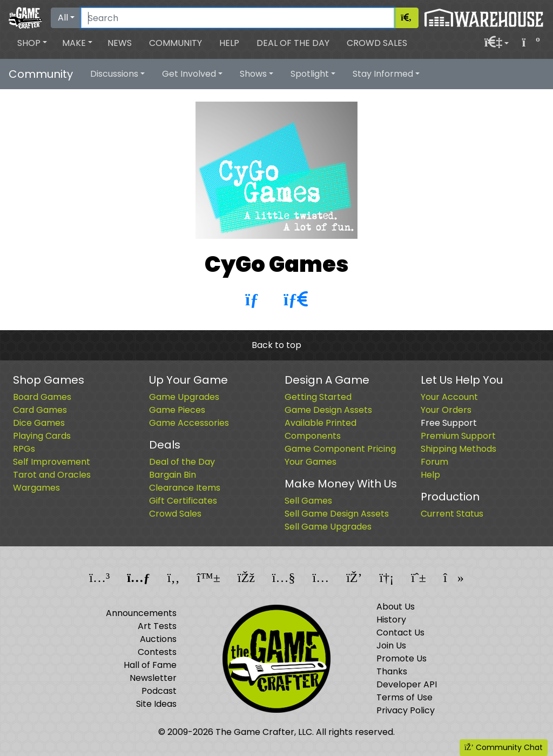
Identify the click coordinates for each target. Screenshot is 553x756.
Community (176, 43)
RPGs (24, 449)
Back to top (276, 345)
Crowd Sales (377, 43)
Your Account (449, 397)
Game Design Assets (328, 410)
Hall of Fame (150, 665)
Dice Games (39, 423)
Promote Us (402, 658)
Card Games (40, 410)
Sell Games (308, 501)
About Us (396, 607)
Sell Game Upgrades (328, 527)
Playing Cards (42, 436)
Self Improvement (52, 462)
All (63, 18)
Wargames (36, 488)
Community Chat (504, 747)
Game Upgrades (184, 397)
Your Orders (446, 410)
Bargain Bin (173, 475)
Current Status (452, 514)
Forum (434, 462)
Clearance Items (185, 488)
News (120, 43)
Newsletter (153, 678)
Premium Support (458, 436)
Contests (157, 652)
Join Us (391, 645)
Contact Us (400, 633)
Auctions (158, 639)
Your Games (311, 462)
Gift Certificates (183, 501)
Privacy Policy (406, 710)
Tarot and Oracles (52, 475)
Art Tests (157, 626)
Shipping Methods (458, 449)
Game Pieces (177, 410)
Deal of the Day (293, 43)
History (391, 620)
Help (229, 43)
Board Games (42, 397)
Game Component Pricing (340, 449)
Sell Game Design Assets (337, 514)
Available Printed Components (321, 429)
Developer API (407, 684)
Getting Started (318, 397)
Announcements (141, 613)
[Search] (238, 18)
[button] (32, 43)
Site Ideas (156, 704)
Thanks (392, 671)
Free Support (449, 423)
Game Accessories (189, 423)
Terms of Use (404, 697)
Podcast (159, 691)
